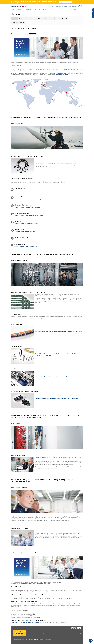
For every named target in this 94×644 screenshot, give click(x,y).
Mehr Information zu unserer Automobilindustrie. (26, 191)
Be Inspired (14, 19)
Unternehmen (37, 9)
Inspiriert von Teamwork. (62, 19)
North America (66, 2)
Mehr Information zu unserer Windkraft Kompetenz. (26, 246)
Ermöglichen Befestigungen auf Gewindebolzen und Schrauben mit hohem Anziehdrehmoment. (57, 398)
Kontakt (35, 633)
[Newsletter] (93, 12)
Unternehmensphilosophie (18, 23)
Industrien (28, 9)
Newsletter (73, 633)
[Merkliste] (93, 16)
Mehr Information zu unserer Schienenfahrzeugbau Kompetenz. (29, 215)
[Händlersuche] (93, 9)
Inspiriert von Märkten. (25, 19)
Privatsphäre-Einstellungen (45, 640)
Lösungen (21, 9)
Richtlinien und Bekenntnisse (55, 633)
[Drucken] (93, 14)
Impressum (45, 633)
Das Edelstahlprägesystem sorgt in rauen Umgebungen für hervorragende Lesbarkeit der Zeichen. (58, 376)
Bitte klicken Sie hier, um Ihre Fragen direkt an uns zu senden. (25, 623)
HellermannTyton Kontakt (62, 75)
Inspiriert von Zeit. (49, 19)
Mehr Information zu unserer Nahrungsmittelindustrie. (27, 207)
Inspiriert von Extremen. (37, 19)
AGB (40, 633)
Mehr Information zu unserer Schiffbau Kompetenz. (27, 224)
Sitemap (79, 633)
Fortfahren (78, 2)
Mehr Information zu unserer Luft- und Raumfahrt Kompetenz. (29, 199)
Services (45, 9)
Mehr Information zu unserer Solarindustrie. (25, 232)
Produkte (13, 9)
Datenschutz (66, 633)
